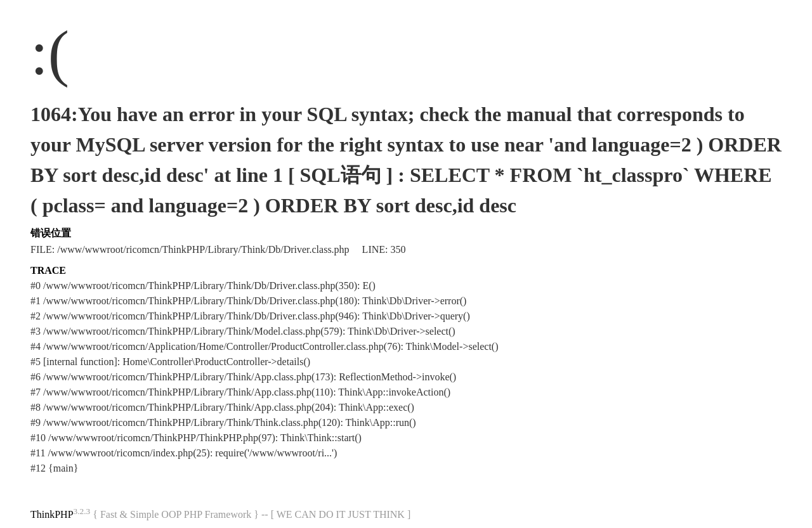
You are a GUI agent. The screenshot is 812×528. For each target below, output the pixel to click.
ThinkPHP (52, 514)
